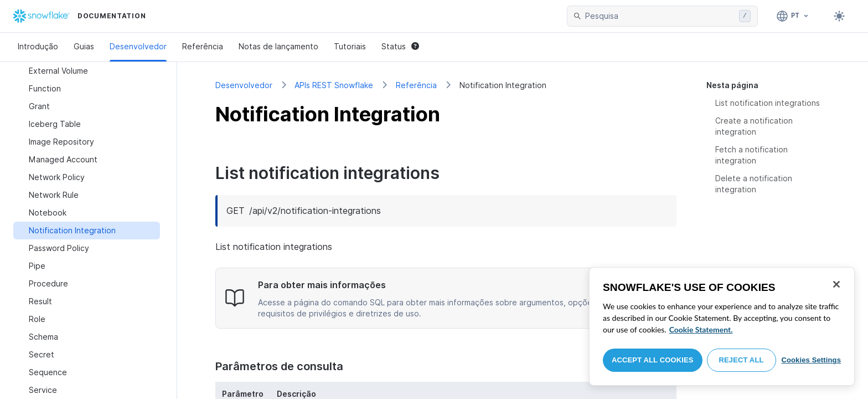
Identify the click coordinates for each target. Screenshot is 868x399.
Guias (84, 46)
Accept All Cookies (653, 360)
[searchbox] (660, 16)
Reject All (742, 360)
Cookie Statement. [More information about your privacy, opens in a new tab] (701, 329)
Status (400, 46)
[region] (722, 326)
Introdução (38, 46)
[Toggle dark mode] (839, 16)
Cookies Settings (811, 360)
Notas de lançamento (278, 46)
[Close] (836, 284)
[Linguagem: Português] (793, 16)
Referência (203, 46)
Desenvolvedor (138, 46)
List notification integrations (768, 103)
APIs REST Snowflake (334, 85)
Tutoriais (350, 46)
